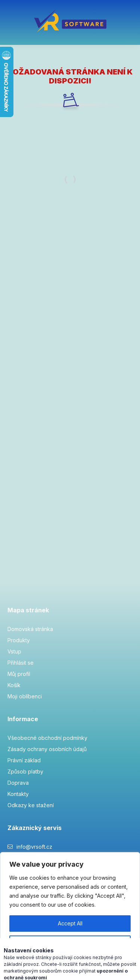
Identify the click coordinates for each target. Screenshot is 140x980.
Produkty (19, 640)
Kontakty (18, 794)
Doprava (18, 783)
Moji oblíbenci (25, 696)
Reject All (70, 964)
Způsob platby (25, 771)
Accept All (70, 923)
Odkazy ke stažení (31, 805)
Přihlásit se (21, 663)
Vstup (14, 651)
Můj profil (19, 674)
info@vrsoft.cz (34, 847)
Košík (14, 685)
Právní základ (24, 760)
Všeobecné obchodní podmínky (47, 738)
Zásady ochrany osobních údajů (47, 749)
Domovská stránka (30, 629)
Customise (70, 944)
